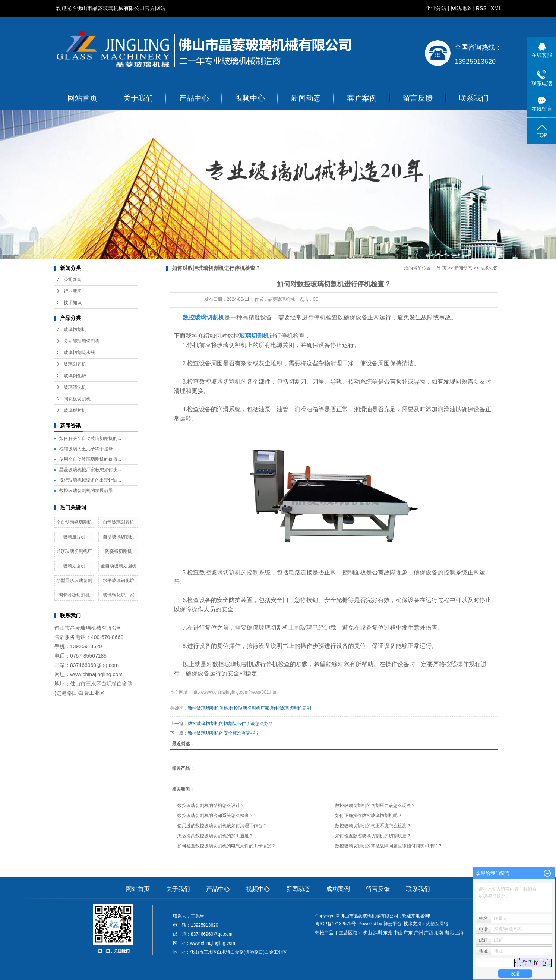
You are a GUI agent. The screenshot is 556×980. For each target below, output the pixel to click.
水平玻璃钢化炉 (119, 580)
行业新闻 (73, 291)
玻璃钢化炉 (75, 376)
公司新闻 (73, 280)
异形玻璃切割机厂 (74, 551)
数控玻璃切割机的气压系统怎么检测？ (373, 826)
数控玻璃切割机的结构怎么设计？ (211, 806)
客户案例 (362, 98)
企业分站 (436, 8)
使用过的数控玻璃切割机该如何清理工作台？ (222, 826)
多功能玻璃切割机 (82, 341)
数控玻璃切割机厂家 (249, 708)
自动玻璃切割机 (119, 537)
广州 (418, 933)
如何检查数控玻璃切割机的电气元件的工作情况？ (227, 846)
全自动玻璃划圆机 (119, 566)
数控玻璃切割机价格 (208, 708)
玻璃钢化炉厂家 (119, 595)
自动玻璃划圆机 (119, 522)
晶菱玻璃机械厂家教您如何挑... (90, 470)
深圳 (377, 933)
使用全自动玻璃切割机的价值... (90, 459)
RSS (481, 8)
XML (496, 8)
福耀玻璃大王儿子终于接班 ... (89, 449)
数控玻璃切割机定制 (291, 708)
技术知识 (73, 303)
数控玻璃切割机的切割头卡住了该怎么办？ (230, 724)
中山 (398, 933)
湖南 (439, 933)
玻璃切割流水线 (79, 353)
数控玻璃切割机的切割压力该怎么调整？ (375, 806)
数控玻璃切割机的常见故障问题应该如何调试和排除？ (389, 846)
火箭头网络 (437, 924)
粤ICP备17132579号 (336, 924)
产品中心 (194, 98)
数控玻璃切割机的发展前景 (86, 491)
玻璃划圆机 (75, 364)
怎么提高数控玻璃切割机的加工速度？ (215, 836)
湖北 (449, 933)
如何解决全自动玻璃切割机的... (90, 438)
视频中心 (250, 98)
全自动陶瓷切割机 (74, 522)
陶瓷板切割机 (77, 399)
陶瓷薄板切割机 (74, 595)
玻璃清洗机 (75, 387)
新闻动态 (306, 98)
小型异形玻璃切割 (74, 580)
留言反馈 (418, 98)
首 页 (441, 268)
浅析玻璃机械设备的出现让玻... (90, 480)
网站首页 (82, 98)
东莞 (388, 933)
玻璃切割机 (75, 330)
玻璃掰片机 (75, 410)
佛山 (367, 933)
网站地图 (461, 8)
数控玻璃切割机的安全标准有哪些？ (224, 733)
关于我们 (138, 98)
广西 (429, 933)
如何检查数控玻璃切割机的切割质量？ (373, 836)
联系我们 (474, 98)
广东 (408, 933)
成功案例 (338, 889)
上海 (459, 933)
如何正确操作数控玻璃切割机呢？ (369, 816)
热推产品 (324, 933)
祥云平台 (392, 924)
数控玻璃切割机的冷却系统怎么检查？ (215, 816)
